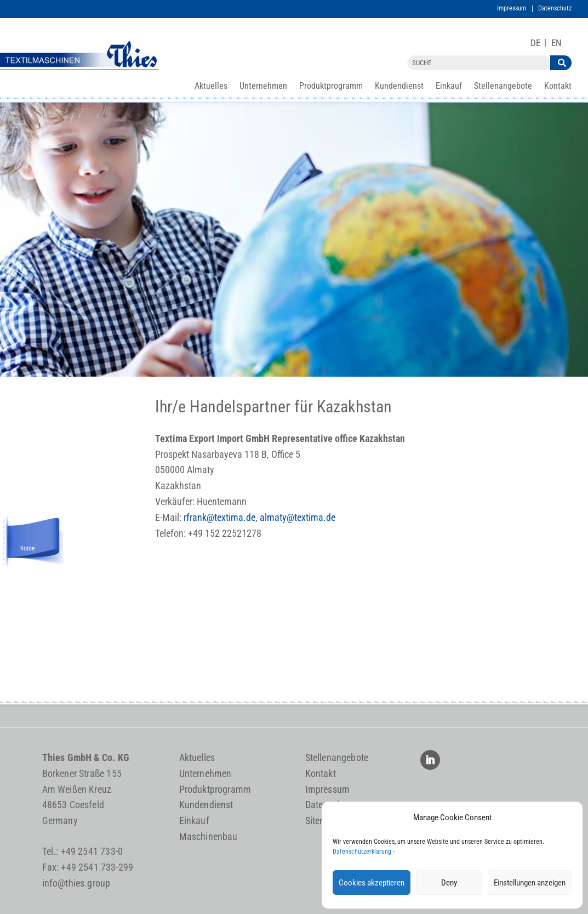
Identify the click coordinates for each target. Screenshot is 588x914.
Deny (449, 883)
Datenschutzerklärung (362, 851)
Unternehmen (263, 87)
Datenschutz (555, 8)
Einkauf (449, 87)
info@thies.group (76, 883)
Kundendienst (399, 87)
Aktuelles (211, 87)
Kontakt (558, 87)
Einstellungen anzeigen (530, 883)
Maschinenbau (209, 836)
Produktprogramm (331, 87)
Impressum (512, 8)
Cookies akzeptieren (372, 883)
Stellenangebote (503, 87)
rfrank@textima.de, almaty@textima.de (259, 517)
